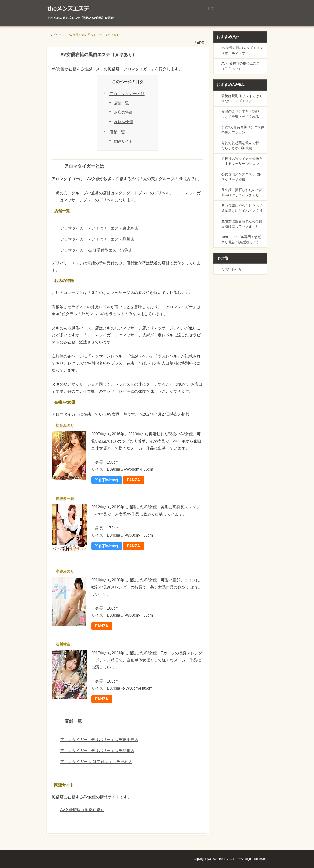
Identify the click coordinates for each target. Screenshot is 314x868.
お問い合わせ (232, 269)
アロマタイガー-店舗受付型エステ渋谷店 (96, 250)
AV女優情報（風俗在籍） (82, 810)
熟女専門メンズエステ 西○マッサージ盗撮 (242, 177)
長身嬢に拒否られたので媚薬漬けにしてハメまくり (242, 192)
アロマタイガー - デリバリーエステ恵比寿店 (99, 228)
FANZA (133, 480)
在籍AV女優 (124, 122)
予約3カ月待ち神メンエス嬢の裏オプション (243, 130)
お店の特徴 (123, 112)
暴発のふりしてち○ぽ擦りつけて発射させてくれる (241, 114)
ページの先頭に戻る (250, 846)
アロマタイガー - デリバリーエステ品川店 (97, 239)
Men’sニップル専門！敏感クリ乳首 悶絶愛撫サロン (241, 239)
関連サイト (123, 141)
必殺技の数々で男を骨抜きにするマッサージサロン (242, 161)
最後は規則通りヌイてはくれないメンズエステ (242, 98)
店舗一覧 (121, 103)
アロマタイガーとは (127, 94)
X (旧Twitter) (107, 480)
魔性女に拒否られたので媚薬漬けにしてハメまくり (242, 224)
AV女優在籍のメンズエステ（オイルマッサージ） (242, 50)
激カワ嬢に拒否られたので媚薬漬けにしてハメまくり (242, 208)
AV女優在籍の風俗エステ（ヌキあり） (241, 66)
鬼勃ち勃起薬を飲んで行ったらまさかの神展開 (242, 145)
